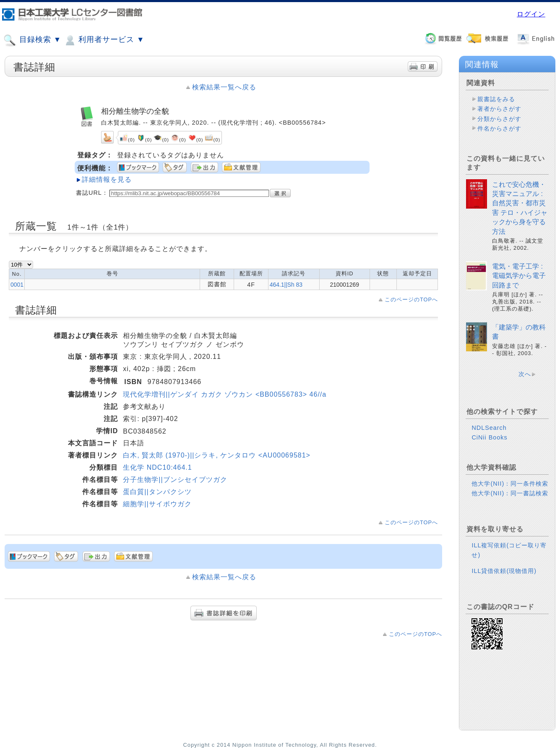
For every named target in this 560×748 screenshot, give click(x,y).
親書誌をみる (496, 99)
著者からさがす (499, 109)
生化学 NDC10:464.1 (157, 467)
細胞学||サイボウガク (157, 504)
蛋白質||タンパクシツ (157, 492)
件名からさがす (499, 128)
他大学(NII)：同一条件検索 (510, 484)
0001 (17, 285)
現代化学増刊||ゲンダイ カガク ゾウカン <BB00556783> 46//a (225, 394)
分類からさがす (499, 119)
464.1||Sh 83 (286, 285)
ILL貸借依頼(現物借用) (504, 571)
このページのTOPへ (411, 299)
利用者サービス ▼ (104, 40)
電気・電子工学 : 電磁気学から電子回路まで (519, 276)
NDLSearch (489, 428)
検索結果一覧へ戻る (224, 87)
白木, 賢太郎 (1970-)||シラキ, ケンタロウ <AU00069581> (217, 455)
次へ (525, 374)
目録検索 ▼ (32, 40)
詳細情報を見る (107, 179)
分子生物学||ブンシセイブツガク (175, 480)
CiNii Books (489, 437)
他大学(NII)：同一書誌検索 (510, 493)
